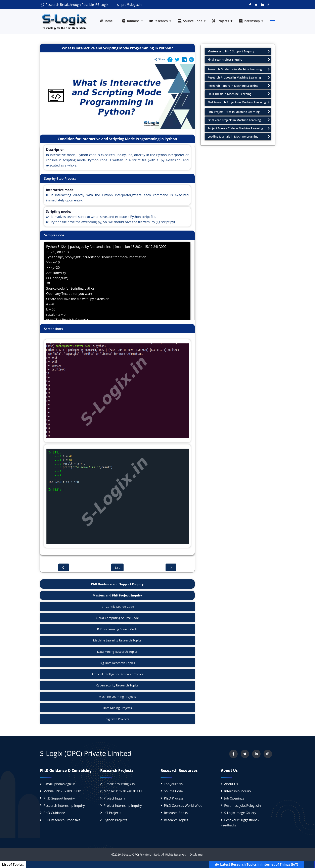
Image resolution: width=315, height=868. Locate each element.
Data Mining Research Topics (117, 652)
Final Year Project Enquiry (239, 60)
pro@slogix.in (129, 5)
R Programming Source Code (117, 629)
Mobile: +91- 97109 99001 (63, 791)
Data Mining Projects (117, 708)
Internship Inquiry (238, 791)
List (117, 567)
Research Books (176, 813)
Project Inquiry (115, 798)
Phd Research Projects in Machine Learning (239, 102)
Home (106, 21)
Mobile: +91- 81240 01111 (123, 791)
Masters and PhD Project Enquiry (117, 595)
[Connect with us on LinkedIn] (263, 5)
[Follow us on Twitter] (256, 5)
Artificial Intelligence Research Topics (117, 674)
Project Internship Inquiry (123, 806)
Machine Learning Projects (117, 696)
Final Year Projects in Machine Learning (239, 120)
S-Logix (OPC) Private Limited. (141, 854)
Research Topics (176, 820)
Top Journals (173, 784)
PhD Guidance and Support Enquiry (117, 584)
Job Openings (234, 798)
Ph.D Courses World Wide (183, 806)
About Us (231, 784)
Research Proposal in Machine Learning (239, 77)
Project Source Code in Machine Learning (239, 128)
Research (159, 21)
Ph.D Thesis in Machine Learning (239, 94)
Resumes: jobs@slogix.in (242, 806)
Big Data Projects (117, 719)
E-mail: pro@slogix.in (119, 784)
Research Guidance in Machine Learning (239, 69)
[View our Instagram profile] (269, 5)
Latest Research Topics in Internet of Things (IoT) (266, 864)
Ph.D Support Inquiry (59, 798)
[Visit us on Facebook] (250, 5)
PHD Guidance (54, 813)
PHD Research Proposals (62, 820)
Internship (249, 21)
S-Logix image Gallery (240, 813)
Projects (221, 21)
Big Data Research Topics (117, 663)
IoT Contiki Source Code (117, 607)
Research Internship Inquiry (64, 806)
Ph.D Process (174, 798)
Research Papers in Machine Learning (239, 86)
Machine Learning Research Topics (117, 640)
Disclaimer (195, 854)
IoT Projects (112, 813)
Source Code (190, 21)
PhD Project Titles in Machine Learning (239, 112)
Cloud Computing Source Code (117, 618)
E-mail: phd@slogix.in (59, 784)
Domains (131, 21)
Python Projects (115, 820)
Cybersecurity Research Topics (117, 685)
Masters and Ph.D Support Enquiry (239, 51)
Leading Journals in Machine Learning (239, 136)
